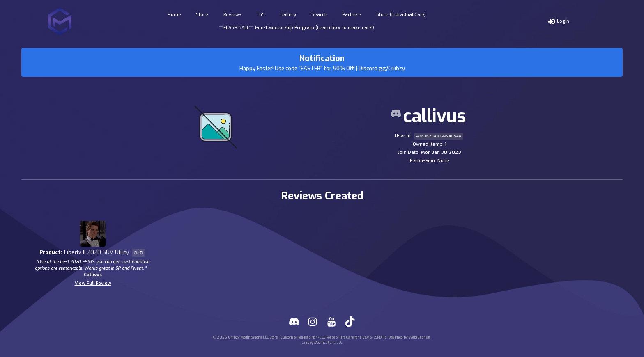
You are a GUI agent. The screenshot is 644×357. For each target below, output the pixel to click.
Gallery (288, 15)
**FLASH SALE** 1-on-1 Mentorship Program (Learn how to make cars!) (297, 28)
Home (174, 15)
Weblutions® (420, 337)
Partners (352, 15)
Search (319, 15)
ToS (261, 15)
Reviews (232, 15)
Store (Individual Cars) (401, 15)
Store (202, 15)
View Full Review (93, 283)
